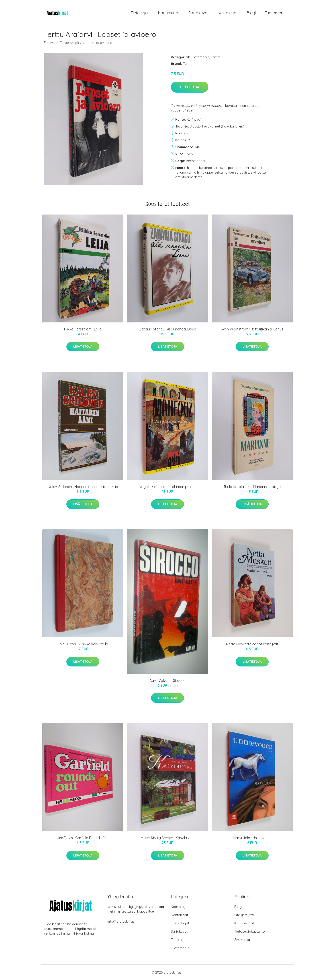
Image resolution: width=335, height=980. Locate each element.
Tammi (216, 57)
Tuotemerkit (276, 13)
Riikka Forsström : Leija (83, 329)
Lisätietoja (190, 87)
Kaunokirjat (169, 13)
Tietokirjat (140, 13)
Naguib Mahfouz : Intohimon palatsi (167, 487)
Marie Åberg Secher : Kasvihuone (168, 838)
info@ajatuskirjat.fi (122, 921)
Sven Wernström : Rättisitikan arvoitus (252, 329)
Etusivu (49, 43)
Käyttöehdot (244, 923)
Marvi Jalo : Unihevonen (252, 838)
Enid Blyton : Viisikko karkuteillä (83, 644)
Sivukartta (242, 940)
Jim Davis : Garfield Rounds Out (83, 838)
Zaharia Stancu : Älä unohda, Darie (168, 329)
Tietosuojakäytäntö (250, 931)
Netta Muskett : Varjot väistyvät (252, 644)
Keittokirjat (228, 13)
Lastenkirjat (180, 923)
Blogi (251, 13)
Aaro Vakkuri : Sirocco (167, 680)
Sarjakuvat (199, 13)
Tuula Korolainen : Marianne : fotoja (252, 487)
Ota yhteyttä (244, 915)
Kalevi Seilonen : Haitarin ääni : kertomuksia (83, 487)
